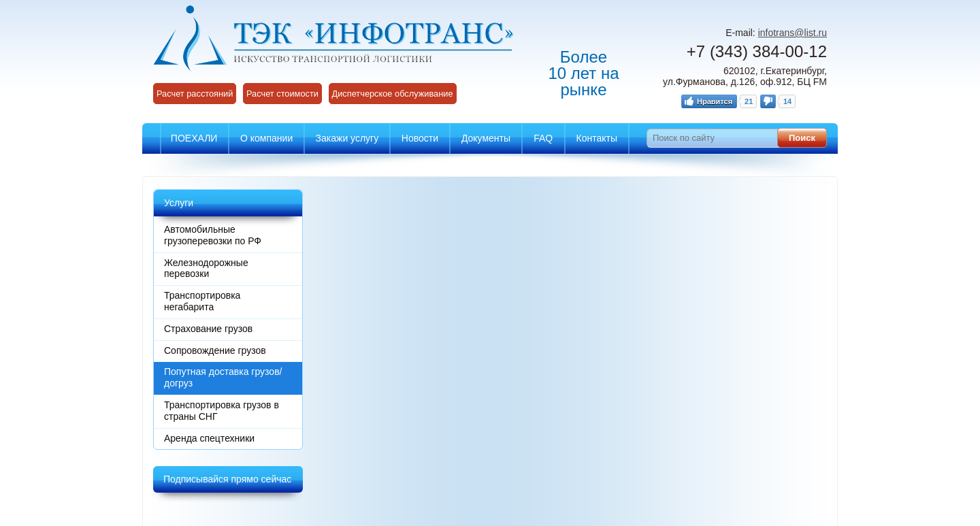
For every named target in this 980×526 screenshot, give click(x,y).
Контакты (597, 138)
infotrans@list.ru (793, 33)
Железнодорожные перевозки (206, 268)
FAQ (543, 138)
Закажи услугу (347, 138)
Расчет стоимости (282, 94)
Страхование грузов (208, 329)
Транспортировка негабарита (202, 301)
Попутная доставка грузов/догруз (223, 377)
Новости (420, 138)
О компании (266, 138)
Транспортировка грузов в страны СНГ (222, 411)
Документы (486, 138)
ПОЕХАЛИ (194, 138)
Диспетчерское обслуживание (393, 94)
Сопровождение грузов (215, 350)
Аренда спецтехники (209, 438)
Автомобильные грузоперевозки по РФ (213, 235)
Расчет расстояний (195, 94)
